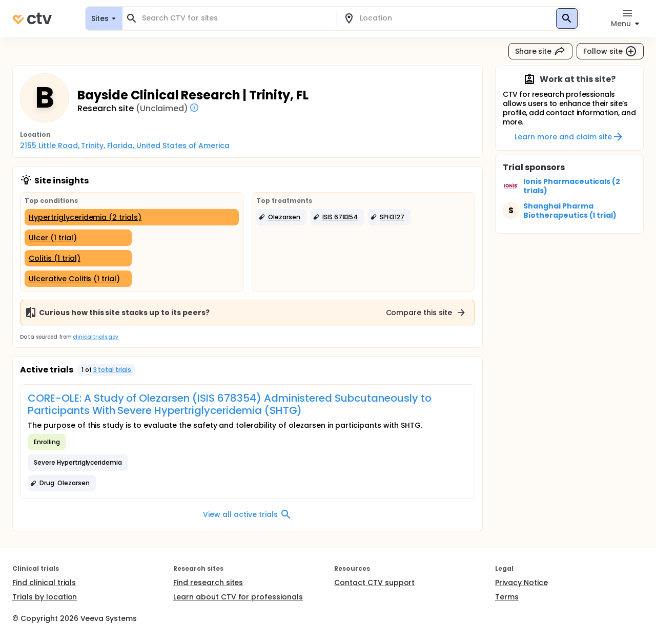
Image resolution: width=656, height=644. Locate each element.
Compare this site (426, 313)
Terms (507, 597)
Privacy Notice (521, 583)
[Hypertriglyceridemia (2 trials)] (132, 217)
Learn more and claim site (569, 137)
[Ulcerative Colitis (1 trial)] (78, 279)
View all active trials (247, 514)
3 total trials (112, 370)
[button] (281, 217)
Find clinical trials (44, 583)
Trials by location (45, 597)
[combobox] (235, 18)
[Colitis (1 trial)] (78, 258)
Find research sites (208, 583)
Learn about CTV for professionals (238, 597)
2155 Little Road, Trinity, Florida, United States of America (125, 146)
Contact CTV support (374, 583)
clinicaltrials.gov (95, 337)
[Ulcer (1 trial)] (78, 238)
